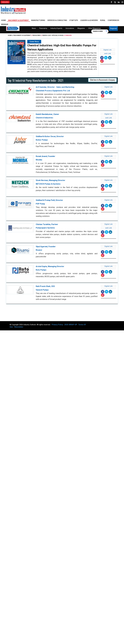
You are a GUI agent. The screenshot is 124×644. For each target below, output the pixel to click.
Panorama (43, 29)
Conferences (113, 21)
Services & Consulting (57, 21)
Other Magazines (94, 29)
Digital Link (107, 50)
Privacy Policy (57, 325)
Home (4, 21)
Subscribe (5, 2)
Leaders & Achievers (89, 21)
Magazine (81, 29)
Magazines (37, 36)
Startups (74, 21)
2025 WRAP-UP (71, 325)
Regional (113, 29)
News (34, 29)
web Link (107, 54)
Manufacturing (38, 21)
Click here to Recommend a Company (102, 80)
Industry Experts (56, 29)
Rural (103, 21)
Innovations (70, 29)
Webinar (5, 25)
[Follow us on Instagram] (122, 2)
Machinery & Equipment (19, 21)
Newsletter (19, 327)
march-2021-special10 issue (53, 36)
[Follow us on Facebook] (111, 2)
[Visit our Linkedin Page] (119, 2)
